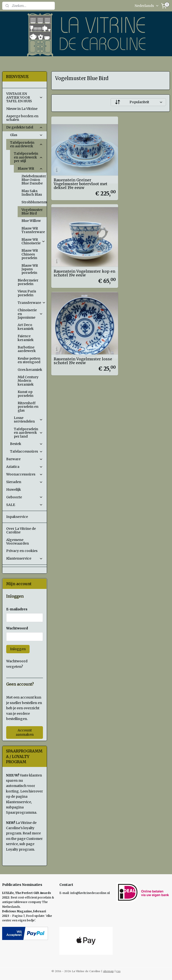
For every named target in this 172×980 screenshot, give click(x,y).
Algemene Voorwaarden (18, 542)
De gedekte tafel (25, 127)
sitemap (108, 971)
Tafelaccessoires (27, 451)
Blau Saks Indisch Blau (32, 193)
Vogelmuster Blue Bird (32, 212)
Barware (25, 459)
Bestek (27, 444)
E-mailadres (17, 609)
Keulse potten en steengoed (29, 360)
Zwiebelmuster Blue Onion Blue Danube (34, 180)
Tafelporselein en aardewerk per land (29, 433)
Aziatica (25, 467)
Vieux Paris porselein (27, 293)
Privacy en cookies (22, 551)
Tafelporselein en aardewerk (27, 144)
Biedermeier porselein (28, 282)
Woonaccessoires (25, 474)
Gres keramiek (30, 370)
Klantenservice (25, 558)
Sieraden (25, 482)
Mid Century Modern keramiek (28, 381)
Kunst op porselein (26, 394)
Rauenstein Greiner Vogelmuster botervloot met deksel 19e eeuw (76, 174)
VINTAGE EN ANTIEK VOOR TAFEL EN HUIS (25, 97)
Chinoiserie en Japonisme (30, 314)
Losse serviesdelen (29, 420)
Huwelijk (14, 490)
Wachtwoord (17, 628)
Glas (27, 135)
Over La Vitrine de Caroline (21, 530)
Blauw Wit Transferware (33, 230)
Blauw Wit (30, 168)
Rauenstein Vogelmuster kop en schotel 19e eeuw (139, 176)
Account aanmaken (25, 732)
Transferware (32, 303)
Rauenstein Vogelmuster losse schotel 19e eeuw (77, 254)
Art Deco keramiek (26, 327)
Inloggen (18, 649)
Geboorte (25, 497)
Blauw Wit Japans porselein (30, 269)
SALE (25, 505)
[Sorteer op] (138, 102)
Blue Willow (31, 221)
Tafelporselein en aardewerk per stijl (29, 157)
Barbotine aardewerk (27, 349)
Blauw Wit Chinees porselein (30, 254)
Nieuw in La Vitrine (22, 109)
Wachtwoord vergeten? (17, 664)
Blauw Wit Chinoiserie (33, 241)
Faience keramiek (26, 338)
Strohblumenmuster (34, 202)
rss (118, 971)
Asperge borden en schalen (22, 118)
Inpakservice (17, 517)
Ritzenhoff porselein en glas (28, 407)
